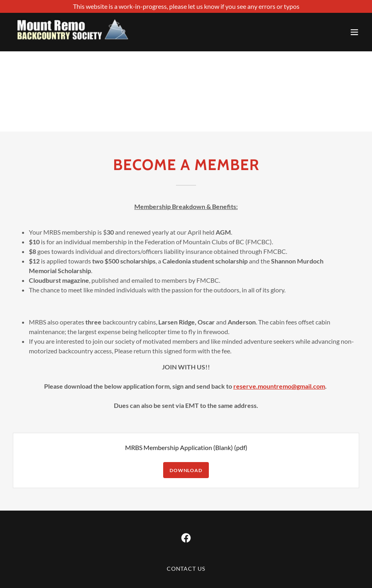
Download (186, 470)
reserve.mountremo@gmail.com (279, 386)
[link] (73, 32)
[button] (354, 32)
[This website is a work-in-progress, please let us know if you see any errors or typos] (186, 6)
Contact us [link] (186, 569)
